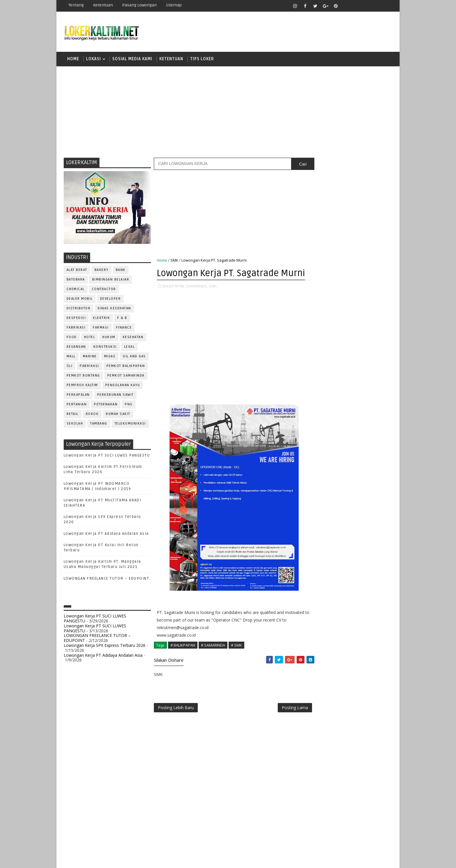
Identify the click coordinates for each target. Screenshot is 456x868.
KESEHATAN (133, 338)
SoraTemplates (100, 859)
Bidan (359, 482)
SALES (314, 607)
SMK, (213, 300)
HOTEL (90, 338)
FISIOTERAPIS (345, 511)
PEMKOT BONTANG (83, 376)
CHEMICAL (76, 290)
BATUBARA (76, 280)
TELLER (359, 626)
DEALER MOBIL (80, 300)
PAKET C (320, 391)
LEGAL (130, 348)
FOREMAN (373, 511)
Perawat (316, 588)
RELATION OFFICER (361, 588)
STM (315, 441)
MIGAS (110, 357)
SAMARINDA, (197, 300)
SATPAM (334, 607)
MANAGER (364, 530)
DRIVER (366, 502)
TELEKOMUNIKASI (130, 424)
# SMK (236, 659)
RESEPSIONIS (359, 598)
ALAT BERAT (77, 271)
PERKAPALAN (78, 396)
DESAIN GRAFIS (366, 492)
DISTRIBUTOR (79, 309)
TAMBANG (99, 424)
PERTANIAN (77, 405)
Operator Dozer (324, 559)
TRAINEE (349, 636)
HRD (359, 521)
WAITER (315, 646)
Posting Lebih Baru (176, 722)
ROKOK (92, 415)
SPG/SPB (370, 617)
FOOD (72, 338)
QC (334, 588)
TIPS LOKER (202, 60)
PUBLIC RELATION (324, 578)
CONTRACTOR (104, 290)
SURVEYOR (336, 626)
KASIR (342, 530)
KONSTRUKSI (105, 348)
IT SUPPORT (319, 530)
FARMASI (101, 328)
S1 (313, 401)
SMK (174, 261)
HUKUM (109, 338)
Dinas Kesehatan (115, 309)
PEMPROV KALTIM (82, 386)
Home (73, 60)
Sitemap (174, 5)
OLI (70, 367)
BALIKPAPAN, (174, 300)
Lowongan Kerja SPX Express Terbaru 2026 (105, 646)
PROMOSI (350, 569)
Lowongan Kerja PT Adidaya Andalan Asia (106, 535)
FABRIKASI (76, 328)
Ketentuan (103, 5)
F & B (123, 319)
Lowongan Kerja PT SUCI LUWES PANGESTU (107, 456)
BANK (121, 271)
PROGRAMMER (321, 569)
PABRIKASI (90, 367)
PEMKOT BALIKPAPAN (126, 367)
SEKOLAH (75, 424)
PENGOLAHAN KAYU (123, 386)
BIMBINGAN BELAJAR (111, 280)
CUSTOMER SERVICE (326, 492)
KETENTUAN (171, 60)
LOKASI (93, 60)
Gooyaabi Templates (167, 859)
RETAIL (73, 415)
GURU (343, 521)
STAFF (313, 626)
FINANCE (124, 328)
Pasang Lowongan (139, 5)
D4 (314, 370)
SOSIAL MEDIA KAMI (132, 60)
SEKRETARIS (344, 617)
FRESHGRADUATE (329, 380)
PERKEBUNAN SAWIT (115, 396)
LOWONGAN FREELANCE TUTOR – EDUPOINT (107, 579)
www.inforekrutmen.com (328, 682)
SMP (316, 431)
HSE (374, 521)
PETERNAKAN (106, 405)
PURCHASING (359, 578)
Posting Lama (283, 722)
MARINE (90, 357)
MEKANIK (344, 540)
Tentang (76, 5)
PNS (129, 405)
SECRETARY (358, 607)
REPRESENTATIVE (323, 598)
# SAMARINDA (213, 659)
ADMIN (314, 473)
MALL (71, 357)
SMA (315, 411)
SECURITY (317, 617)
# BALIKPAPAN (183, 659)
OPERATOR (318, 550)
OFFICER (368, 540)
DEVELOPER (111, 300)
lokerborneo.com (262, 859)
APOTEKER (364, 473)
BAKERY (101, 271)
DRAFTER (344, 502)
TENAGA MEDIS (321, 636)
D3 (314, 360)
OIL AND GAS (135, 357)
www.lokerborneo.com (326, 677)
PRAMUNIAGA (375, 559)
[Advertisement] (228, 112)
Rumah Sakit (118, 415)
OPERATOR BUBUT (351, 550)
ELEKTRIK (102, 319)
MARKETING (318, 540)
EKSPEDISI (76, 319)
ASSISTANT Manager (327, 482)
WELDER (335, 646)
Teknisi (371, 636)
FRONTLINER (319, 521)
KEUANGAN (76, 348)
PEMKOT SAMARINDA (126, 376)
